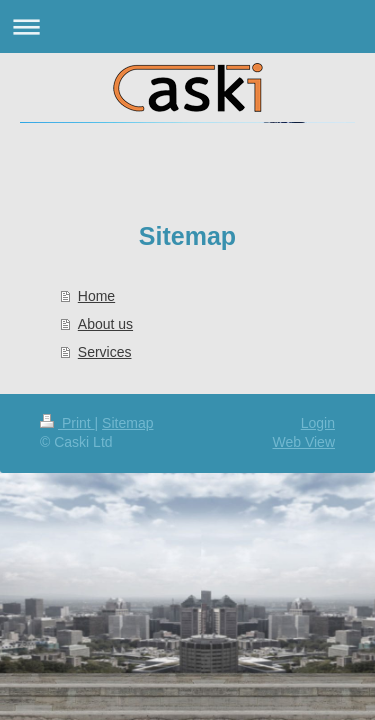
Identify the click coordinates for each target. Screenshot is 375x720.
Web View (303, 442)
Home (96, 296)
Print (67, 423)
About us (105, 324)
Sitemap (127, 423)
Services (105, 352)
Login (318, 423)
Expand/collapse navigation (187, 26)
